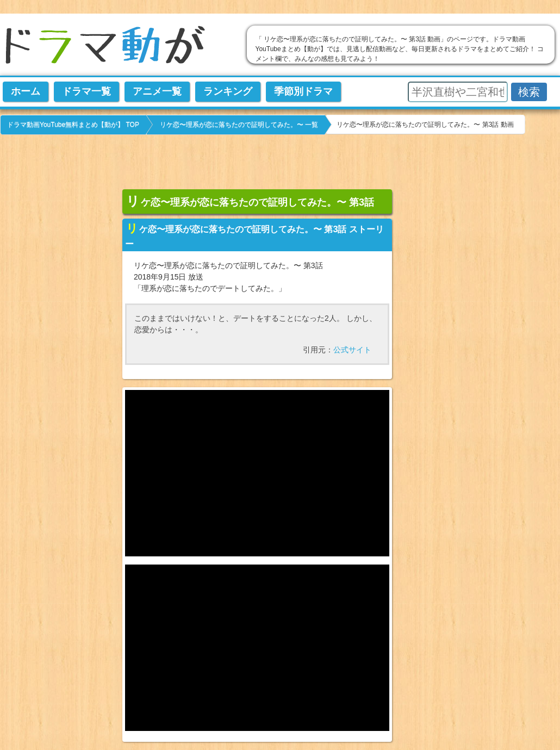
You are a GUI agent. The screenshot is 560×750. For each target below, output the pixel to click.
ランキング (228, 91)
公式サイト (352, 350)
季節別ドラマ (303, 91)
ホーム (26, 91)
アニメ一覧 (157, 91)
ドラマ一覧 (86, 91)
